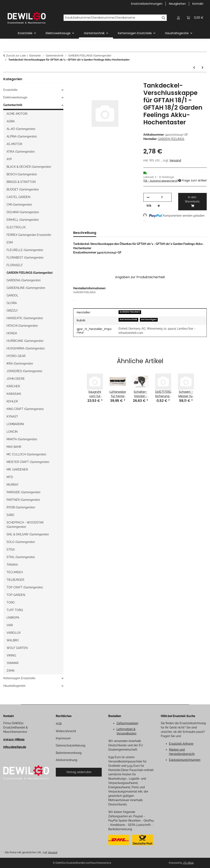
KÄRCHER (13, 386)
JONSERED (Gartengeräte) (24, 371)
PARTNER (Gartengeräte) (23, 500)
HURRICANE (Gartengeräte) (25, 341)
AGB (59, 724)
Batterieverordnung (69, 753)
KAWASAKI (14, 394)
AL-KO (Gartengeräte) (21, 129)
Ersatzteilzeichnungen (147, 4)
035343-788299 (14, 739)
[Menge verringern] (148, 197)
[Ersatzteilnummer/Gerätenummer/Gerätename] (112, 18)
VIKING (11, 655)
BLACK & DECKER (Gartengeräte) (29, 167)
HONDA (12, 333)
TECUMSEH (15, 572)
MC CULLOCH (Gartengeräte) (26, 454)
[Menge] (162, 197)
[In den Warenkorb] (76, 80)
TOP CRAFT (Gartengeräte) (25, 587)
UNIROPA (13, 618)
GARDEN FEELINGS (130, 312)
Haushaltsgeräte (14, 686)
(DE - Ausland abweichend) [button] (161, 181)
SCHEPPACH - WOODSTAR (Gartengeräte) (25, 525)
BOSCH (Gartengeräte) (22, 174)
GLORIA (12, 303)
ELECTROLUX (16, 227)
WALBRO (13, 640)
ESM (10, 242)
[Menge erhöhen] (159, 206)
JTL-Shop (188, 863)
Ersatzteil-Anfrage (181, 744)
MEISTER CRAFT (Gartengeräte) (28, 462)
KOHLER (12, 401)
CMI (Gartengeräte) (19, 205)
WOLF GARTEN (17, 648)
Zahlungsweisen (127, 723)
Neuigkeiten (177, 4)
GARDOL (12, 295)
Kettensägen (149, 319)
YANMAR (13, 663)
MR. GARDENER (17, 469)
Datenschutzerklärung (71, 745)
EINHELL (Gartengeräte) (23, 220)
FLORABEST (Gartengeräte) (25, 258)
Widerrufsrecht (66, 731)
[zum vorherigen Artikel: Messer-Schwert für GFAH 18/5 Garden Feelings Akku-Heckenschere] (194, 68)
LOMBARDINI (15, 424)
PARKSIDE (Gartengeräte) (23, 492)
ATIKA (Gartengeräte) (21, 152)
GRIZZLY (12, 311)
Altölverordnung (67, 760)
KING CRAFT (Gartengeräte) (25, 409)
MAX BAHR (14, 447)
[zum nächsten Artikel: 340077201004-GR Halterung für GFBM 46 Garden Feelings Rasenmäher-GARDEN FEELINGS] (203, 68)
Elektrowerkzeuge (15, 97)
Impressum (63, 738)
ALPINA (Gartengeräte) (22, 136)
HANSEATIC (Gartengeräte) (25, 318)
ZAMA (11, 671)
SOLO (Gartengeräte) (21, 542)
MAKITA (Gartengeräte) (22, 439)
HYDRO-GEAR (16, 356)
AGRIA (11, 121)
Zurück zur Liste (16, 56)
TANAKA (12, 565)
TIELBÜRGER (15, 580)
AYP (9, 159)
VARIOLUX (14, 633)
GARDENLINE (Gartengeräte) (26, 288)
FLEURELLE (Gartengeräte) (25, 250)
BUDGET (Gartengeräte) (23, 189)
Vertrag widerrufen (79, 772)
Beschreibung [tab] (85, 233)
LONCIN (12, 432)
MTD (10, 477)
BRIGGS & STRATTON (21, 182)
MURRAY (13, 485)
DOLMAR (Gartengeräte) (23, 212)
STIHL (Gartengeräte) (21, 557)
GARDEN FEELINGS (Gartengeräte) (30, 273)
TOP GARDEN (16, 595)
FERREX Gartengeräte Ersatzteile (29, 235)
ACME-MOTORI (17, 114)
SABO (10, 515)
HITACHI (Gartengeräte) (22, 326)
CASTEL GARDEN (18, 197)
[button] (178, 18)
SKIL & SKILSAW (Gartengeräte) (28, 534)
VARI (10, 625)
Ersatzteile (10, 90)
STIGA (11, 549)
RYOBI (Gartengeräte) (21, 507)
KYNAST (12, 417)
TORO (11, 602)
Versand (175, 160)
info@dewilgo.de (15, 747)
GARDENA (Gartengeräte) (24, 280)
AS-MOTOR (14, 144)
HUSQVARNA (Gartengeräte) (26, 348)
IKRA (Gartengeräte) (20, 364)
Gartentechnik (128, 319)
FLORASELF (15, 265)
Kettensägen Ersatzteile (19, 678)
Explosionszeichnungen (185, 760)
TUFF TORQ (15, 610)
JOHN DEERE (16, 379)
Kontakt (198, 4)
